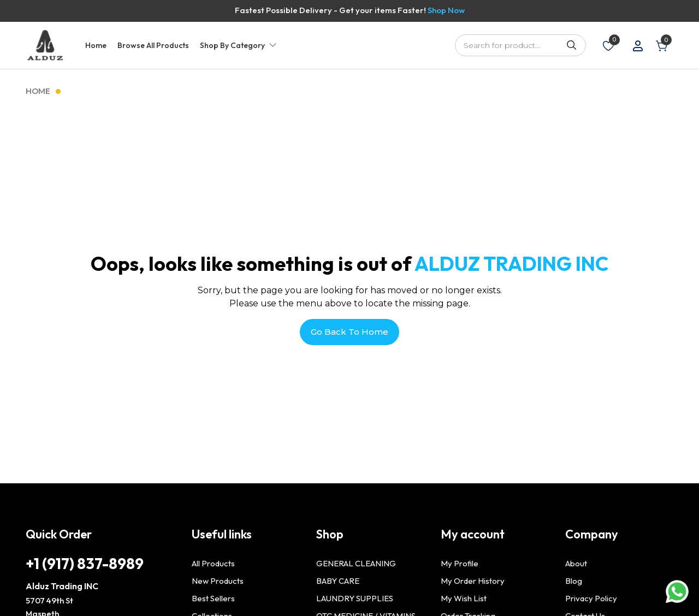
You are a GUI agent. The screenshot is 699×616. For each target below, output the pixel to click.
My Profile (460, 563)
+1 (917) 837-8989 (85, 564)
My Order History (473, 581)
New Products (218, 581)
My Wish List (464, 598)
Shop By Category (232, 45)
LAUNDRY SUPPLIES (355, 598)
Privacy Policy (591, 598)
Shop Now (446, 10)
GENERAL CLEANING (356, 563)
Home (96, 45)
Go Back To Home (349, 332)
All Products (213, 563)
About (576, 563)
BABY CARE (338, 581)
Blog (574, 581)
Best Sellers (213, 598)
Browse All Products (153, 45)
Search (572, 45)
